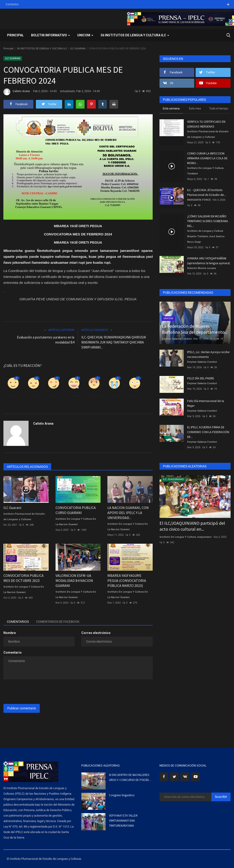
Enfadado (94, 396)
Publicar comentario (22, 708)
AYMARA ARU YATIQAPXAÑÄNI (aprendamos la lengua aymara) (209, 261)
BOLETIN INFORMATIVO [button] (51, 35)
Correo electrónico (96, 633)
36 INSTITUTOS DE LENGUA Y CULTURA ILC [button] (135, 35)
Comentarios (18, 622)
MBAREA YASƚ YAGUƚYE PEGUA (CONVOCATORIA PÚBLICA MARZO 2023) (127, 580)
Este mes (195, 108)
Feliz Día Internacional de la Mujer (206, 403)
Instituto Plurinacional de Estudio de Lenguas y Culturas (24, 517)
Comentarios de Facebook (58, 622)
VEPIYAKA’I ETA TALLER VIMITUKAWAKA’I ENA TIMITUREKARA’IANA (123, 821)
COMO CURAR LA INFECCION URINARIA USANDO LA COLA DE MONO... (207, 158)
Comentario (13, 652)
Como (13, 396)
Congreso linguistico (122, 795)
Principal (15, 35)
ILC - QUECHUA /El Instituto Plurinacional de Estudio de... (207, 192)
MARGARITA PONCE (199, 200)
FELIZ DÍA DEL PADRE (201, 378)
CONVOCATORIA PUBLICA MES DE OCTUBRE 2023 (24, 578)
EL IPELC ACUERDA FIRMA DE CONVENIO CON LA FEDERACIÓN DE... (208, 432)
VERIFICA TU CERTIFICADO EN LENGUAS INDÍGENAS (206, 124)
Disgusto (33, 396)
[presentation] (38, 692)
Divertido (74, 396)
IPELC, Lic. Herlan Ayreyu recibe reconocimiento (208, 354)
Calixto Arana (17, 92)
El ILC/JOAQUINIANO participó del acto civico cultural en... (192, 526)
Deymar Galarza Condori (177, 339)
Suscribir (221, 797)
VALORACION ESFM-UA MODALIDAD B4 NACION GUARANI (74, 580)
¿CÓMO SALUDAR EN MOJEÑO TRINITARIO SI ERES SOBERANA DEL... (208, 221)
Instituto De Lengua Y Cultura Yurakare (205, 171)
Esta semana (171, 108)
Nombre (10, 633)
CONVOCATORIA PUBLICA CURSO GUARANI (76, 510)
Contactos (12, 4)
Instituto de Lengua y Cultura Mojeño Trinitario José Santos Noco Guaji (206, 236)
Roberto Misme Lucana (201, 268)
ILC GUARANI (78, 49)
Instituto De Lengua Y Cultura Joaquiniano (186, 537)
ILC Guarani (12, 508)
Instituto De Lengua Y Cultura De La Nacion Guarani (76, 522)
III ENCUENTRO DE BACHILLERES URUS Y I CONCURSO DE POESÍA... (130, 777)
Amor (54, 396)
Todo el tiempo (219, 108)
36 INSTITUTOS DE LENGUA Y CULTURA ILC (42, 49)
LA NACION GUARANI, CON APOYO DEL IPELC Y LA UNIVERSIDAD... (128, 513)
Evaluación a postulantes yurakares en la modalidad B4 (46, 340)
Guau (135, 396)
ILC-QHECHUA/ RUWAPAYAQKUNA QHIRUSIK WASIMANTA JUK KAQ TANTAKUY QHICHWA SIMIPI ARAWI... (114, 342)
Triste (114, 396)
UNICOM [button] (85, 35)
